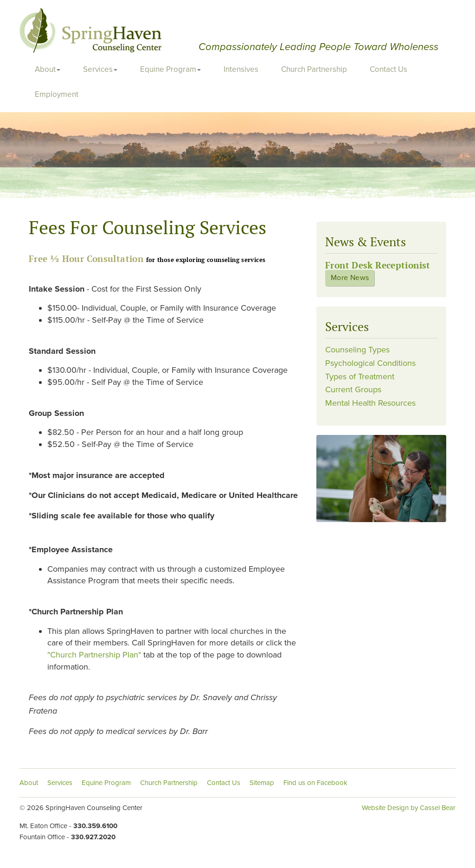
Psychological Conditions (370, 363)
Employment (57, 94)
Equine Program (170, 69)
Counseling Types (357, 350)
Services (100, 69)
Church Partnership (314, 69)
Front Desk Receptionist (378, 265)
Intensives (241, 69)
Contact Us (388, 69)
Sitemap (262, 783)
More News (350, 278)
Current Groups (353, 389)
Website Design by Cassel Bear (409, 808)
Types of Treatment (360, 377)
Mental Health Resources (370, 403)
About (48, 69)
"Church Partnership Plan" (95, 655)
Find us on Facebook (315, 783)
